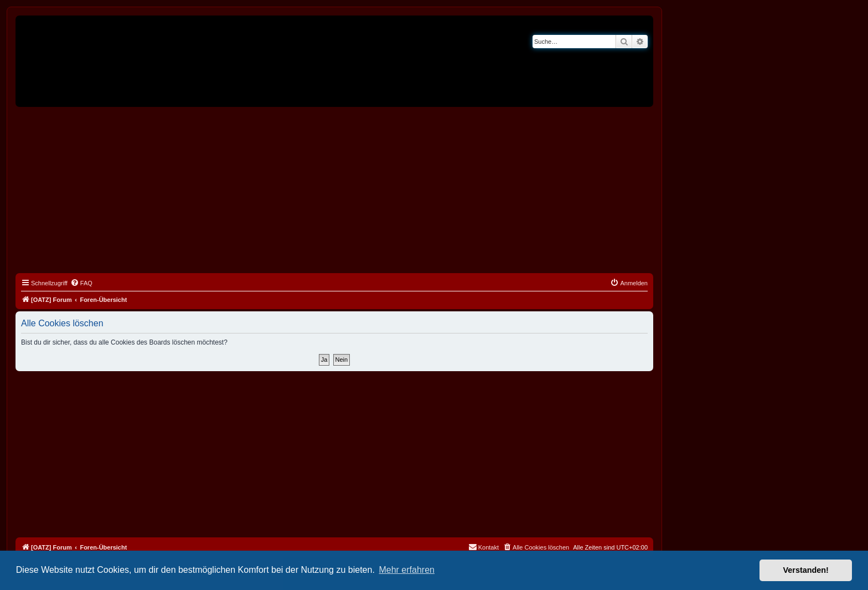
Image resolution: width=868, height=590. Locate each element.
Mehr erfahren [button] (407, 570)
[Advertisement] (334, 190)
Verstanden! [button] (806, 570)
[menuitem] (81, 283)
